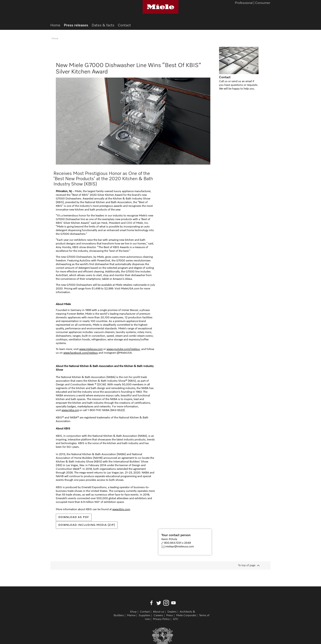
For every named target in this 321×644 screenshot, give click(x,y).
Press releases (76, 25)
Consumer (263, 3)
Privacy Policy (161, 619)
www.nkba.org (70, 410)
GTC (176, 619)
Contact (225, 77)
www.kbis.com (121, 510)
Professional (244, 3)
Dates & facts (103, 25)
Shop (133, 612)
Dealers (172, 612)
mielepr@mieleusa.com (180, 547)
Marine (131, 616)
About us (159, 612)
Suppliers (145, 616)
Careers (158, 616)
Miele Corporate (186, 616)
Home (55, 25)
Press (170, 616)
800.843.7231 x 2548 (177, 543)
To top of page (247, 566)
